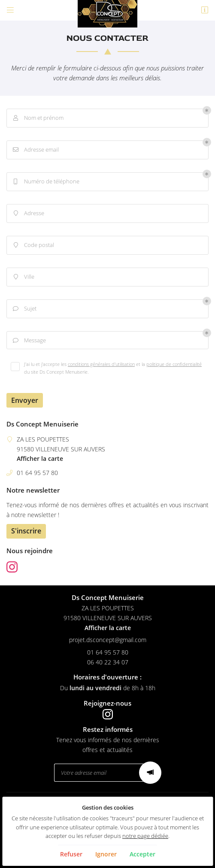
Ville (23, 277)
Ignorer (106, 854)
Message (29, 341)
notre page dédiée (145, 836)
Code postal (33, 245)
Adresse (28, 213)
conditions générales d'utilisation (101, 364)
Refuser (71, 854)
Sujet (24, 309)
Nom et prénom (37, 118)
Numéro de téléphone (45, 182)
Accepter (142, 854)
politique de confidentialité (174, 364)
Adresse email (35, 150)
